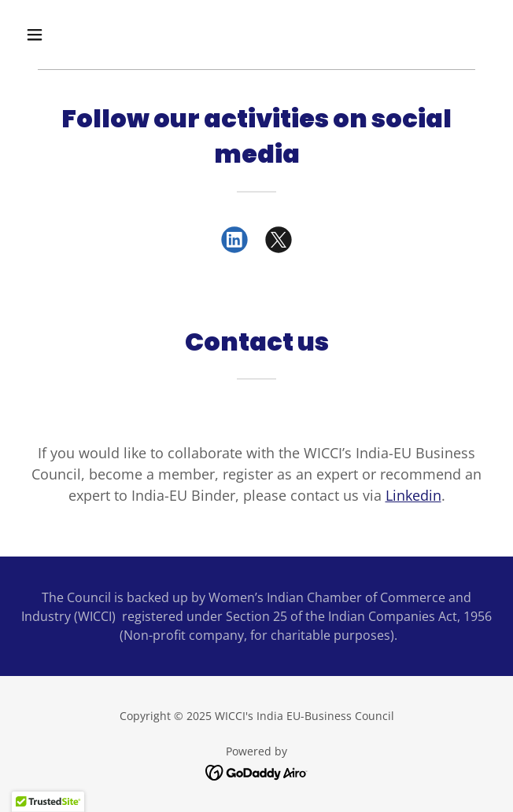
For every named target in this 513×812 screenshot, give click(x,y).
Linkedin (413, 495)
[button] (74, 35)
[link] (234, 243)
